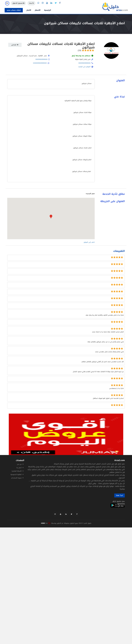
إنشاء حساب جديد (14, 10)
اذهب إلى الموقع (89, 242)
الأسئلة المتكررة (17, 471)
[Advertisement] (62, 542)
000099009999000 (42, 59)
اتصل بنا (19, 468)
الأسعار (38, 10)
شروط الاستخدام (16, 478)
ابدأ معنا (120, 495)
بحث (31, 3)
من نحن (19, 464)
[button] (51, 217)
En (7, 3)
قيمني (15, 45)
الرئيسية (48, 10)
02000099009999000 (40, 63)
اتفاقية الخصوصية (16, 475)
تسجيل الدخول (18, 3)
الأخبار (29, 10)
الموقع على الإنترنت (86, 67)
